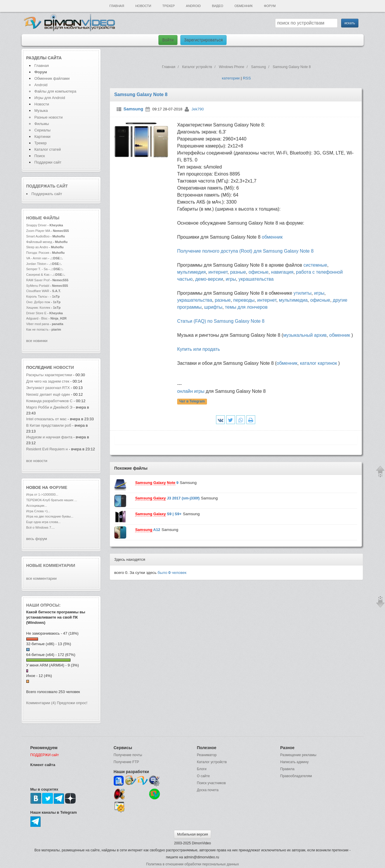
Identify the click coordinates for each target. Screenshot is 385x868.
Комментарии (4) (41, 703)
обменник (272, 237)
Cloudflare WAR (38, 291)
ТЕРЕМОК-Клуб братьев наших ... (52, 500)
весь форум (37, 539)
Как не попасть (37, 329)
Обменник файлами (52, 78)
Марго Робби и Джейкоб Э (49, 407)
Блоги (202, 769)
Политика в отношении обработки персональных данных (193, 864)
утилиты (302, 293)
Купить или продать (198, 349)
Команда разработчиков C (50, 401)
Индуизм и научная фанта (49, 437)
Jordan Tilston (36, 264)
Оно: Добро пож (38, 302)
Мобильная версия (193, 834)
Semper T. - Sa (37, 269)
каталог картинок (318, 363)
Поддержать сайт (47, 186)
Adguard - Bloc (37, 318)
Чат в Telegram (192, 402)
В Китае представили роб (49, 425)
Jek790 (198, 109)
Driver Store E (36, 313)
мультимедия (191, 272)
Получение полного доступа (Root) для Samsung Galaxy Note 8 (245, 251)
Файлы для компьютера (56, 91)
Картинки (43, 137)
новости (64, 367)
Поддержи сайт (48, 162)
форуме (58, 487)
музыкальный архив (305, 335)
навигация (282, 272)
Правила (288, 769)
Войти (168, 40)
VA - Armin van (37, 258)
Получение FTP (126, 762)
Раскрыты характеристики (49, 375)
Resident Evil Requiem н (47, 449)
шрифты (213, 307)
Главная (117, 6)
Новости (143, 6)
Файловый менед (39, 242)
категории (231, 78)
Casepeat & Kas (38, 275)
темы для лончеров (246, 307)
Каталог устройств (212, 762)
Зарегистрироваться (203, 40)
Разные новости (49, 117)
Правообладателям (296, 776)
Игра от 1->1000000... (42, 494)
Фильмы (42, 124)
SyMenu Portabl (38, 286)
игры (231, 279)
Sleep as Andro (37, 247)
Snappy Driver (37, 225)
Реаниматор (207, 755)
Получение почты (128, 755)
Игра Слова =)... (38, 511)
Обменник (244, 6)
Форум (270, 6)
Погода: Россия (38, 253)
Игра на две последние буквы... (50, 516)
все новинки (37, 341)
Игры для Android (50, 98)
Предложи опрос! (72, 703)
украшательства (256, 279)
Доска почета (208, 790)
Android (193, 6)
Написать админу (295, 762)
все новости (37, 461)
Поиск (40, 156)
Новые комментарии (51, 565)
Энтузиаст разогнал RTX (49, 388)
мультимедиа (293, 300)
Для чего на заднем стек (48, 381)
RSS (247, 78)
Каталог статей (48, 149)
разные (238, 272)
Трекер (168, 6)
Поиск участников (212, 783)
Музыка (41, 111)
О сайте (203, 776)
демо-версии (209, 279)
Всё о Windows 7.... (41, 527)
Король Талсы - (38, 296)
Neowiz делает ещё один (49, 394)
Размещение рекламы (298, 755)
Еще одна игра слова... (44, 522)
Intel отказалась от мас (46, 419)
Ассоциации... (37, 506)
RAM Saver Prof (38, 280)
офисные (258, 272)
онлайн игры (191, 391)
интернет (218, 272)
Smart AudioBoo (38, 236)
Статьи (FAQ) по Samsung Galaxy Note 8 (221, 321)
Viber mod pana (38, 324)
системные (315, 265)
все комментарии (42, 578)
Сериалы (43, 130)
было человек (172, 573)
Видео (218, 6)
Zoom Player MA (38, 231)
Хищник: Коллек (38, 308)
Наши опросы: (44, 605)
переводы (244, 300)
